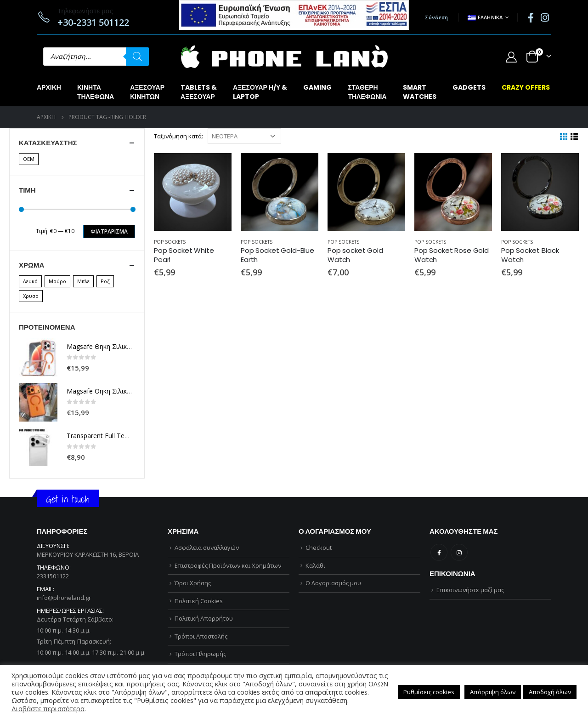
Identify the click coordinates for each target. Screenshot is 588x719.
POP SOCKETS (170, 242)
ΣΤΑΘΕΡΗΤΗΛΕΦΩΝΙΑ (367, 92)
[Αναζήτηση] (137, 57)
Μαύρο (57, 281)
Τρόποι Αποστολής (201, 636)
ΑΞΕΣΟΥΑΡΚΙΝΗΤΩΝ (147, 92)
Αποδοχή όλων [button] (550, 692)
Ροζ (105, 281)
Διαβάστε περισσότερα (48, 708)
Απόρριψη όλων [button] (493, 692)
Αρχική (49, 87)
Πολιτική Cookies (199, 601)
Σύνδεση (437, 17)
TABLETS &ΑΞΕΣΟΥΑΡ (199, 92)
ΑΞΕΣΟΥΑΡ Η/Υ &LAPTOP (260, 92)
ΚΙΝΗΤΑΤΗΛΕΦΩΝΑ (96, 92)
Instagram (459, 552)
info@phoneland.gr (64, 598)
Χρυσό (31, 296)
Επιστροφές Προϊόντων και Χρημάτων (228, 565)
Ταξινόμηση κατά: (178, 136)
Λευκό (30, 281)
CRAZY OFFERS (526, 87)
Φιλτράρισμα (109, 231)
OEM (29, 159)
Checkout (319, 548)
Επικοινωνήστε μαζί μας (470, 590)
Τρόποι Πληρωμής (200, 654)
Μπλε (83, 281)
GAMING (317, 87)
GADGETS (469, 87)
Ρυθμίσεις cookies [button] (429, 692)
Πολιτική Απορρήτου (204, 618)
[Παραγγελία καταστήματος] (244, 136)
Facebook (439, 552)
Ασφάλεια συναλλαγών (207, 548)
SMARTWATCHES (420, 92)
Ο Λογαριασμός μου (333, 583)
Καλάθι (315, 565)
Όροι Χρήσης (193, 583)
